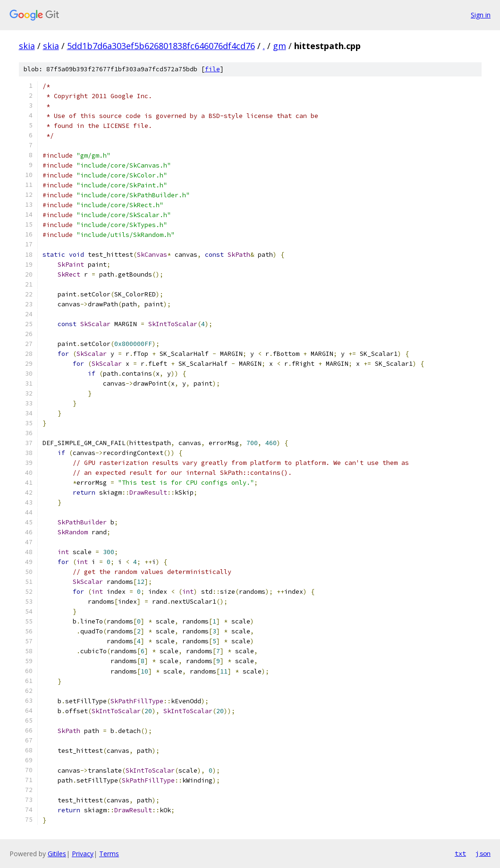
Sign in (481, 15)
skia (27, 46)
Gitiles (57, 854)
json (483, 853)
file (212, 69)
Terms (109, 854)
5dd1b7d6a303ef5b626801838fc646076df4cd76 (161, 46)
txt (460, 853)
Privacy (83, 854)
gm (280, 46)
